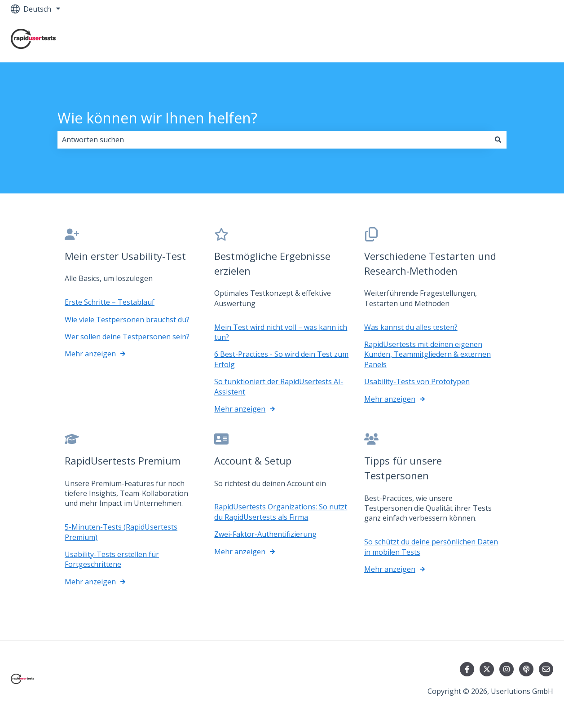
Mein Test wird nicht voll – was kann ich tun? (281, 332)
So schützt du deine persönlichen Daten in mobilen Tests (431, 547)
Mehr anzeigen (90, 354)
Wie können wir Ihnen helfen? (157, 118)
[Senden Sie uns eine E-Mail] (546, 669)
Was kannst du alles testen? (411, 327)
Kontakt (531, 40)
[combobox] (273, 140)
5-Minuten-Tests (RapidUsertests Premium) (121, 532)
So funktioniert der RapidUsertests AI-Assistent (279, 386)
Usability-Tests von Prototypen (417, 382)
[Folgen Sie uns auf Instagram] (507, 669)
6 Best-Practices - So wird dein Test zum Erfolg (281, 359)
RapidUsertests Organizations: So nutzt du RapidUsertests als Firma (281, 512)
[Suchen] (498, 140)
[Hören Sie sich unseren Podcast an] (526, 669)
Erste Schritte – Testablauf (110, 302)
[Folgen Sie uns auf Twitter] (487, 669)
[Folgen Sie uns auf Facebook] (467, 669)
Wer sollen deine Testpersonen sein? (127, 337)
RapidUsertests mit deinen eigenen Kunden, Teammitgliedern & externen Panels (427, 354)
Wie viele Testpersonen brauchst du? (127, 319)
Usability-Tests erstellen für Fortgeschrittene (112, 559)
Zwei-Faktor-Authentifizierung (265, 534)
